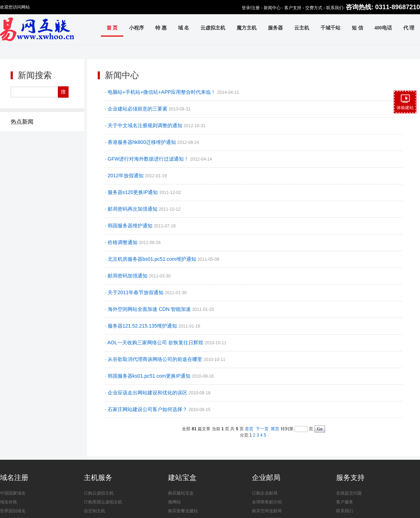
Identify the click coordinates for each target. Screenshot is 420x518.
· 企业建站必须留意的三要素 (137, 109)
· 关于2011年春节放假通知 (135, 292)
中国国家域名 (13, 493)
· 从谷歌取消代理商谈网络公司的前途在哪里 (154, 359)
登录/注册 (251, 8)
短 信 (357, 28)
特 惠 (161, 28)
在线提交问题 (349, 493)
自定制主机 (95, 511)
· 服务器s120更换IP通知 (132, 192)
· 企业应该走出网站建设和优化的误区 (147, 393)
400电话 (383, 28)
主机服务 (98, 477)
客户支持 (293, 8)
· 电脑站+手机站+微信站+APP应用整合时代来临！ (161, 92)
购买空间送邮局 (267, 511)
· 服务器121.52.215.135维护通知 (142, 326)
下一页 (262, 429)
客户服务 (345, 502)
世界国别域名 (13, 511)
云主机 (302, 28)
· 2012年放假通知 (125, 176)
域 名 (184, 28)
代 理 (409, 28)
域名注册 (14, 477)
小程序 (136, 28)
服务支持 (350, 477)
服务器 (275, 28)
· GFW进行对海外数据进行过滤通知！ (147, 159)
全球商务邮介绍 (267, 502)
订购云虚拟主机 (99, 493)
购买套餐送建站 (183, 511)
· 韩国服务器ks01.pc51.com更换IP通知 (148, 376)
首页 (249, 429)
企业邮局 (266, 477)
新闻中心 (272, 8)
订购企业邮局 (265, 493)
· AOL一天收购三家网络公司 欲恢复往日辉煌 (155, 342)
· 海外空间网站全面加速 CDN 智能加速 (149, 309)
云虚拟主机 (213, 28)
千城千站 (330, 28)
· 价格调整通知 (122, 242)
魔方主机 (247, 28)
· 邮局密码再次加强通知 (132, 209)
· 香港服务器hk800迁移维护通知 (141, 142)
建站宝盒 (182, 477)
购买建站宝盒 (181, 493)
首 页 (112, 28)
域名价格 (9, 502)
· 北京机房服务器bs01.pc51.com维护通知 (151, 259)
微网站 (174, 502)
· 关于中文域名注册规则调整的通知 (144, 125)
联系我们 (335, 8)
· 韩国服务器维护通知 (129, 226)
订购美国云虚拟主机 (103, 502)
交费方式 (314, 8)
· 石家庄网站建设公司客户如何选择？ (147, 409)
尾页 (275, 429)
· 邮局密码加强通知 (127, 276)
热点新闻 (22, 122)
